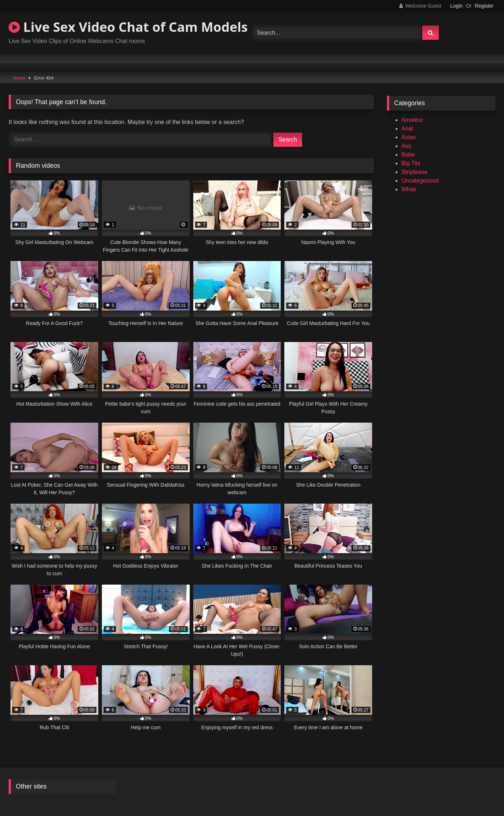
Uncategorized (420, 181)
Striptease (414, 172)
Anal (407, 129)
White (409, 189)
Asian (409, 137)
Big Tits (411, 163)
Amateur (412, 120)
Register (484, 6)
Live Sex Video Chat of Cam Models (128, 27)
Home (19, 78)
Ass (406, 146)
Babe (408, 155)
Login (456, 6)
